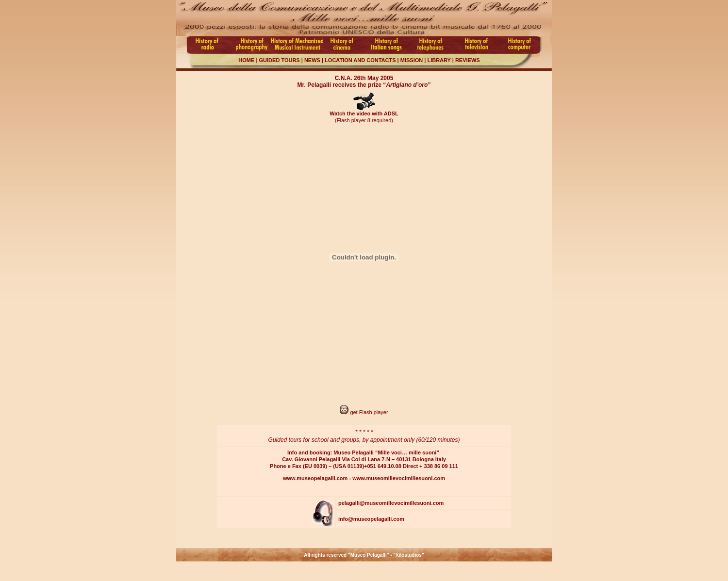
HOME (246, 60)
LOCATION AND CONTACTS (360, 60)
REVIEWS (468, 60)
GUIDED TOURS (280, 60)
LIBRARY (438, 60)
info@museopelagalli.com (371, 519)
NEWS (312, 60)
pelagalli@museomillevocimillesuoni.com (391, 503)
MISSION (411, 60)
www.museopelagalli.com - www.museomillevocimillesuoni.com (364, 478)
